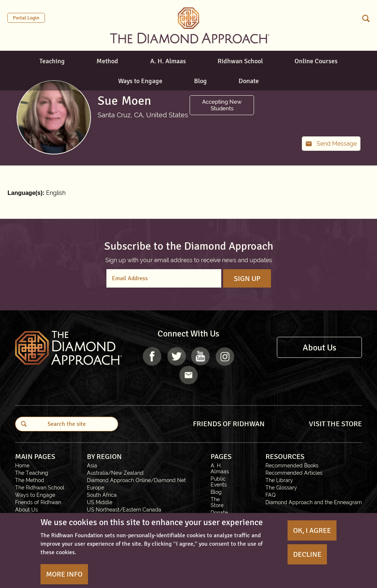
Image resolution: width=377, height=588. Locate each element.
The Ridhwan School (40, 488)
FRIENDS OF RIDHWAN (229, 424)
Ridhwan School (240, 61)
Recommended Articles (294, 473)
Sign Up (247, 279)
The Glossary (281, 488)
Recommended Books (292, 466)
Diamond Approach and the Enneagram (314, 502)
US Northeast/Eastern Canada (124, 510)
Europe (96, 488)
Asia (92, 466)
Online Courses (316, 61)
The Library (279, 480)
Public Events (219, 482)
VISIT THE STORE (335, 424)
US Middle (100, 502)
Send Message (337, 144)
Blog (200, 81)
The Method (30, 480)
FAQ (271, 495)
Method (107, 61)
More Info (64, 574)
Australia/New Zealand (115, 473)
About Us (320, 348)
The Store (217, 502)
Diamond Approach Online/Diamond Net (136, 480)
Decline (307, 554)
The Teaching (32, 473)
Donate (249, 81)
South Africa (102, 495)
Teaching (52, 61)
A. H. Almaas (168, 61)
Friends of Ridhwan (38, 502)
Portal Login (26, 18)
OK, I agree (312, 530)
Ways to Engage (140, 81)
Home (22, 466)
